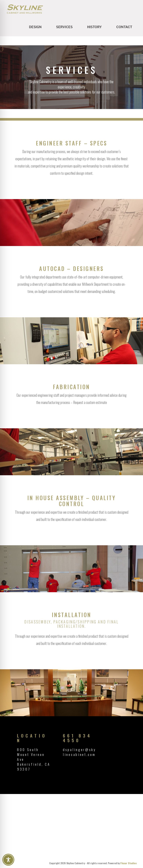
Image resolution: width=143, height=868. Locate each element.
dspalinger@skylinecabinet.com (79, 752)
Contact (124, 27)
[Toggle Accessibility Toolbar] (8, 860)
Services (64, 27)
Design (35, 27)
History (95, 27)
